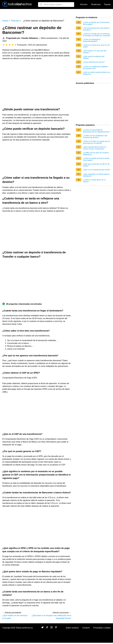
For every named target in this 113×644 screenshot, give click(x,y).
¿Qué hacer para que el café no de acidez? (96, 165)
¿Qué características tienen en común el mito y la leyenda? (95, 148)
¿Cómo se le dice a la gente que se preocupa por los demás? (96, 142)
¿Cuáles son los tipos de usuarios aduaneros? (96, 154)
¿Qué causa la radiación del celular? (94, 57)
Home (5, 21)
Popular (107, 4)
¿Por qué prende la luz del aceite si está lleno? (96, 29)
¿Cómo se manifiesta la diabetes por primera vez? (95, 67)
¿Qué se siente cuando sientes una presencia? (96, 73)
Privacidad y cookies (102, 628)
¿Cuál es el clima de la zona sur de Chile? (96, 46)
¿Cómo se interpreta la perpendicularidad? (92, 40)
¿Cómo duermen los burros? (94, 62)
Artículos (84, 4)
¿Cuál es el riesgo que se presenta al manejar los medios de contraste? (97, 35)
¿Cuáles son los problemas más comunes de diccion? (95, 137)
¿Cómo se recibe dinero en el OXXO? (94, 181)
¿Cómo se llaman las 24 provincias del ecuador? (96, 23)
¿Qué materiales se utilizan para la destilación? (96, 175)
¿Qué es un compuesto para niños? (97, 170)
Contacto (86, 628)
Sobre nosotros (72, 628)
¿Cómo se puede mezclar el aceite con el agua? (96, 159)
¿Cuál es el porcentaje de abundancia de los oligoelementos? (96, 131)
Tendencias (96, 4)
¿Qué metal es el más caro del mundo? (95, 52)
